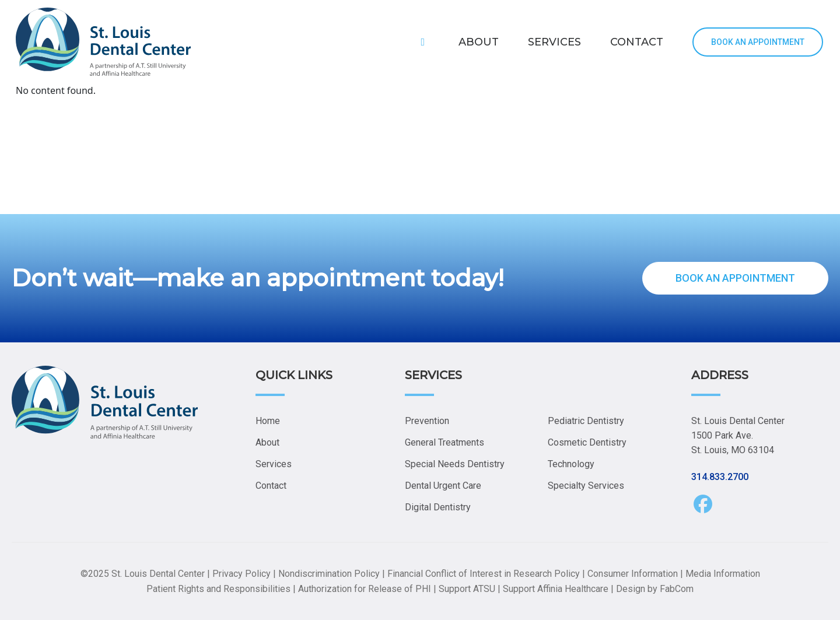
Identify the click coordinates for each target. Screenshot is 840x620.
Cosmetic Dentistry (587, 442)
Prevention (427, 421)
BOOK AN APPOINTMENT (758, 42)
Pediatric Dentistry (586, 421)
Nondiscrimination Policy (329, 574)
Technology (571, 464)
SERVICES (554, 42)
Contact (271, 486)
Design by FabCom (655, 589)
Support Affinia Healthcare (556, 589)
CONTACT (637, 42)
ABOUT (479, 42)
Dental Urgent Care (443, 486)
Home (268, 421)
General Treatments (444, 442)
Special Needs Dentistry (455, 464)
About (267, 442)
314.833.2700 (720, 477)
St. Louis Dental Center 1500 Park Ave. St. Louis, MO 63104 (738, 435)
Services (274, 464)
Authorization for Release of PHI (365, 589)
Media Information (723, 574)
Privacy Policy (242, 574)
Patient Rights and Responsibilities (218, 589)
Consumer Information (633, 574)
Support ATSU (467, 589)
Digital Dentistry (438, 507)
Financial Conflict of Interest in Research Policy (484, 574)
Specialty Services (586, 486)
